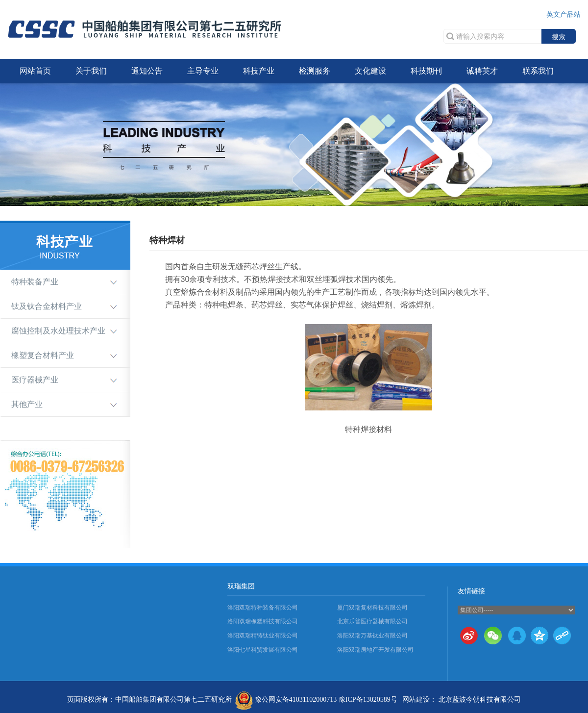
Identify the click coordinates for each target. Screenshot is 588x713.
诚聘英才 (482, 71)
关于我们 (91, 71)
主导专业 (203, 71)
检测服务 (315, 71)
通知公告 (147, 71)
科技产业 (259, 71)
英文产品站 (563, 14)
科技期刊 (426, 71)
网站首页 (35, 71)
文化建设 (370, 71)
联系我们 (538, 71)
